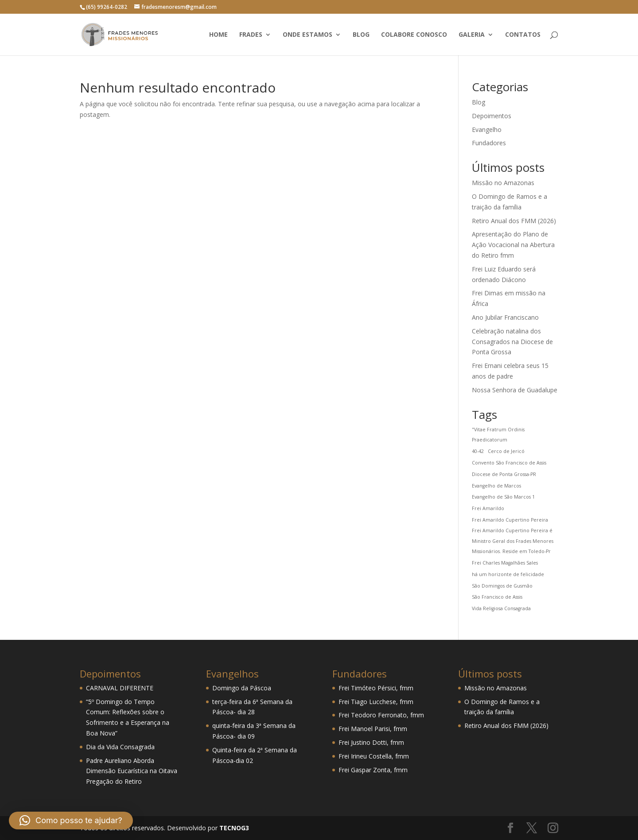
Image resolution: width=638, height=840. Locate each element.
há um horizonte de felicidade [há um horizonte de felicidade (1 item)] (508, 574)
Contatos (523, 35)
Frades (251, 35)
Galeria (472, 35)
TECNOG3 (233, 828)
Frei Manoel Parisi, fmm (373, 729)
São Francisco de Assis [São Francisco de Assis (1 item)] (497, 597)
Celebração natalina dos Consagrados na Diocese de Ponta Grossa (512, 342)
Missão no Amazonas (503, 183)
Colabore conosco (414, 35)
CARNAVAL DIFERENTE (120, 688)
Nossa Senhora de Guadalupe (515, 390)
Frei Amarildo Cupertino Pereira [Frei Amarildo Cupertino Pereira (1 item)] (510, 520)
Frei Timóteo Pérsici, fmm (376, 688)
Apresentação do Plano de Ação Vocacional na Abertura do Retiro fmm (513, 245)
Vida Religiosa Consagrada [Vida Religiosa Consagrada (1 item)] (501, 608)
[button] (71, 821)
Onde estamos (307, 35)
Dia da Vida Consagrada (120, 747)
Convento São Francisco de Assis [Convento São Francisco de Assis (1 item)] (509, 463)
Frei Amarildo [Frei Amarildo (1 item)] (488, 508)
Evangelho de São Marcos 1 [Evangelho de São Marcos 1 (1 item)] (503, 497)
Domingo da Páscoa (242, 688)
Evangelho (487, 130)
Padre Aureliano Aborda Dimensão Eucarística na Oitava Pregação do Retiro (132, 771)
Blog (361, 35)
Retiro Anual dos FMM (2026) (514, 221)
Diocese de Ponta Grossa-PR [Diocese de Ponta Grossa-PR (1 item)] (504, 474)
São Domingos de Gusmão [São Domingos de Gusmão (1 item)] (502, 586)
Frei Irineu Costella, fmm (374, 756)
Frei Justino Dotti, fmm (371, 742)
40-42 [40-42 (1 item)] (478, 451)
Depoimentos (492, 116)
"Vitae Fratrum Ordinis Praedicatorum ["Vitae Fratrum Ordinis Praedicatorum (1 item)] (498, 435)
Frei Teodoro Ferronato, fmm (381, 715)
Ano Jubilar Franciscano (505, 317)
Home (218, 35)
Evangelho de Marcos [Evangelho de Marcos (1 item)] (496, 486)
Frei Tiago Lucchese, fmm (376, 702)
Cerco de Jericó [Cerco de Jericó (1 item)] (506, 451)
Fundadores (489, 143)
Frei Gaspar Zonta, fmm (373, 770)
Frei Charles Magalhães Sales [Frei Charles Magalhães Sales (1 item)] (505, 563)
